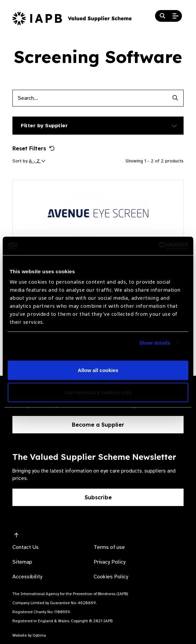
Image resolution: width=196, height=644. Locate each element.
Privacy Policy (110, 562)
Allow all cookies (98, 370)
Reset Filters (34, 148)
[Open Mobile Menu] (176, 16)
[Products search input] (90, 98)
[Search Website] (162, 16)
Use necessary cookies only (98, 392)
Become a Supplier (98, 425)
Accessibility (27, 577)
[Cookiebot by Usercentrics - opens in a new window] (159, 246)
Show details (155, 343)
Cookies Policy (111, 577)
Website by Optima (29, 635)
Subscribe (98, 497)
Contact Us (26, 547)
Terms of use (109, 547)
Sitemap (22, 562)
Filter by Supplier (44, 126)
